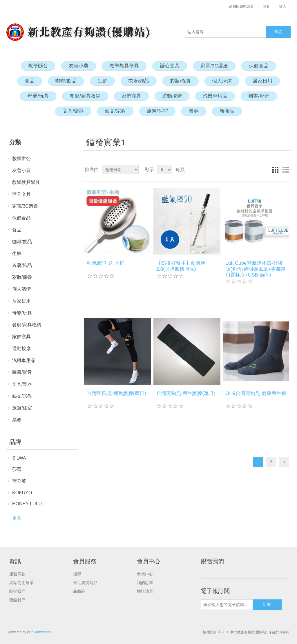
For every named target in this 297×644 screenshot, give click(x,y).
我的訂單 (145, 583)
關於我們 (17, 591)
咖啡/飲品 (66, 81)
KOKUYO (22, 493)
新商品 (227, 111)
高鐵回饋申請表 (241, 6)
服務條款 (17, 574)
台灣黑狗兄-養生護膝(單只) (186, 393)
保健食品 (259, 66)
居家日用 (262, 81)
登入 (282, 6)
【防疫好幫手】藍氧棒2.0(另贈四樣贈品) (181, 266)
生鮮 (102, 81)
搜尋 (77, 574)
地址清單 (145, 591)
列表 (286, 170)
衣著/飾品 (139, 81)
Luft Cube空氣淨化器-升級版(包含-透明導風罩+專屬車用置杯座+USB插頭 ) (256, 269)
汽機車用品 (215, 96)
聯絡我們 (17, 600)
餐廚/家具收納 (85, 96)
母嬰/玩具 (38, 96)
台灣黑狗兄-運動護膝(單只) (117, 393)
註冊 (266, 6)
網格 (275, 170)
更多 (17, 518)
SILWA (19, 458)
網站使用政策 (21, 583)
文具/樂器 (73, 111)
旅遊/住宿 (157, 111)
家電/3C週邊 (214, 66)
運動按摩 (172, 96)
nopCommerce (39, 632)
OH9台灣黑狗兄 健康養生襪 (256, 393)
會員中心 (145, 574)
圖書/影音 (259, 96)
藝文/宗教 (115, 111)
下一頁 (284, 462)
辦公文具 (170, 66)
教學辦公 (38, 66)
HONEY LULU (27, 504)
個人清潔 (222, 81)
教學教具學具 (124, 66)
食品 (30, 81)
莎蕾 (17, 469)
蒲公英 (19, 481)
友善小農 (79, 66)
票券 (194, 111)
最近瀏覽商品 (85, 583)
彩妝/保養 (181, 81)
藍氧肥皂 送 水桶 (106, 263)
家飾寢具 (131, 96)
